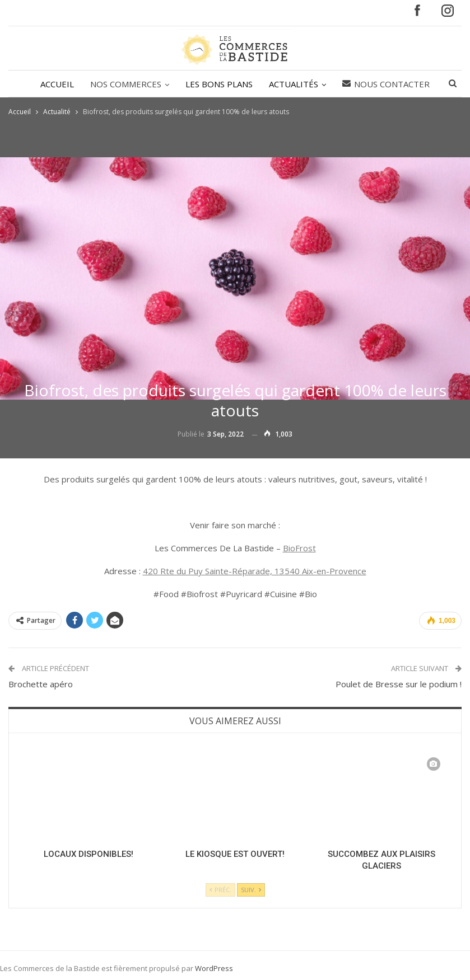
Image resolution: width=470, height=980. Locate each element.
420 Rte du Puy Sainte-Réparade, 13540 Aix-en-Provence (255, 571)
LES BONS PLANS (219, 84)
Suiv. (251, 890)
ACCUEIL (57, 84)
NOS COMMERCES (126, 84)
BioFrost (299, 548)
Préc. (220, 890)
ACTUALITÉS (294, 84)
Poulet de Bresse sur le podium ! (399, 684)
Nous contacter (386, 84)
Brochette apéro (41, 684)
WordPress (214, 968)
